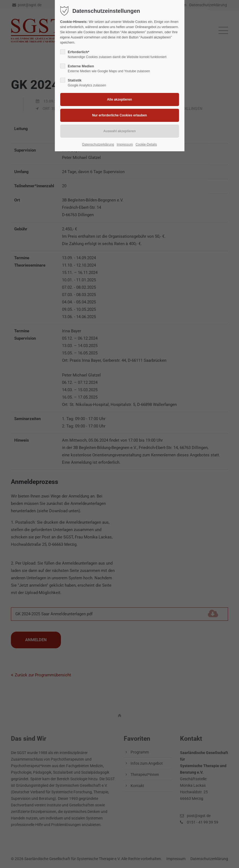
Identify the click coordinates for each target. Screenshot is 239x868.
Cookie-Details (146, 144)
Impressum (125, 144)
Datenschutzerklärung (98, 144)
